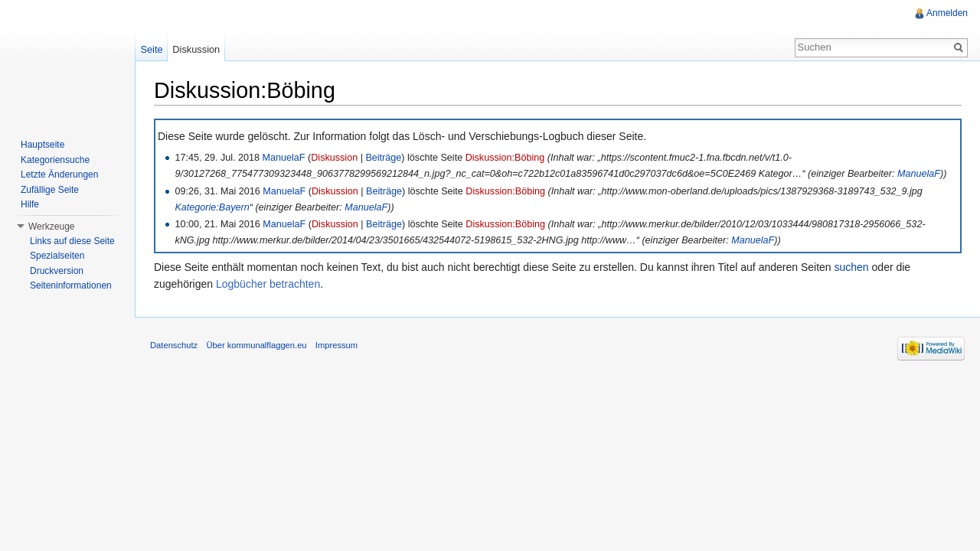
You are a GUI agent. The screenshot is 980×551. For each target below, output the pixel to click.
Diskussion (334, 158)
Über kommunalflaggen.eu (256, 345)
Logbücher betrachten (268, 284)
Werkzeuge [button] (51, 227)
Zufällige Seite (50, 190)
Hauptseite (42, 145)
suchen (852, 267)
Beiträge (383, 158)
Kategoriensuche (55, 160)
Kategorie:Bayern (212, 207)
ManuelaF (284, 158)
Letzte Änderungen (59, 174)
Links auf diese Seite (72, 241)
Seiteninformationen (71, 285)
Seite (151, 49)
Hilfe (30, 204)
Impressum (336, 345)
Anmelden (947, 13)
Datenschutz (174, 345)
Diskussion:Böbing (505, 158)
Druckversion (57, 271)
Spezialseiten (57, 256)
